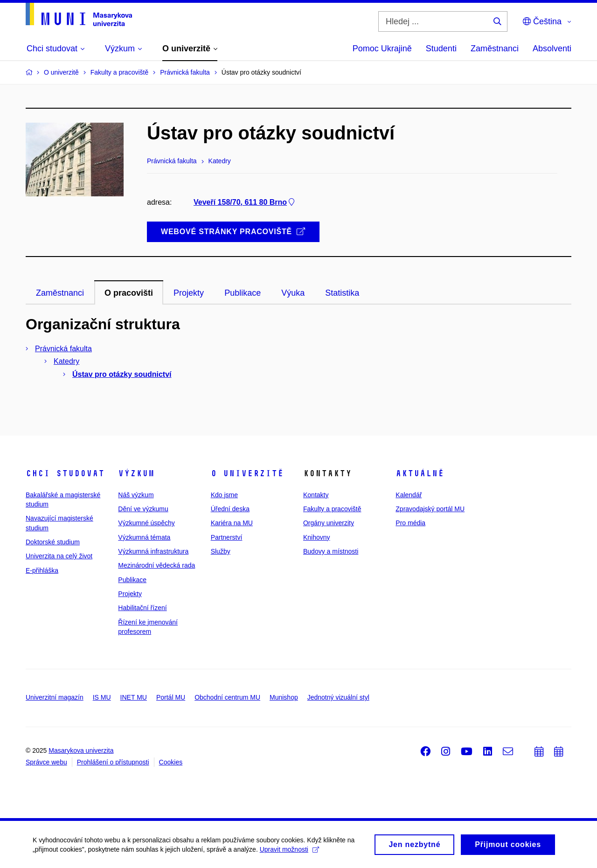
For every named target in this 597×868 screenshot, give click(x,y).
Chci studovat (65, 473)
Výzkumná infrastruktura (153, 551)
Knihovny (317, 537)
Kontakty (316, 495)
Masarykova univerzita (81, 750)
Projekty (130, 594)
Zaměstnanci (495, 49)
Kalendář (409, 495)
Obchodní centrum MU (227, 697)
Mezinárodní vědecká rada (156, 565)
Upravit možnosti (289, 851)
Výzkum (136, 473)
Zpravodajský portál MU (430, 509)
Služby (221, 551)
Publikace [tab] (243, 293)
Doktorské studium (53, 542)
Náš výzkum (136, 495)
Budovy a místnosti (331, 551)
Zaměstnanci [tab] (60, 293)
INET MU (134, 697)
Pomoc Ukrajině (382, 49)
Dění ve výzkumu (143, 509)
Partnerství (227, 537)
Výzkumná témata (144, 537)
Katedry (66, 361)
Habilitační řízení (142, 608)
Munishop (284, 697)
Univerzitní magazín (55, 697)
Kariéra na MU (232, 523)
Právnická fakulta (63, 349)
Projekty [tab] (189, 293)
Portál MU (171, 697)
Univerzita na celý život (59, 556)
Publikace (132, 580)
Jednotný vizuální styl (338, 697)
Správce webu (46, 762)
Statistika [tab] (342, 293)
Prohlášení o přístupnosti (113, 762)
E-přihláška (42, 570)
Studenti (441, 49)
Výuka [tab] (293, 293)
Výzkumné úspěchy (146, 523)
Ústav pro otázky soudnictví (122, 374)
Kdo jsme (224, 495)
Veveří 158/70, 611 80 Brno (245, 202)
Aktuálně (420, 473)
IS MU (102, 697)
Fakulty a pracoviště (332, 509)
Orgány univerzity (329, 523)
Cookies (171, 762)
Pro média (410, 523)
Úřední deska (230, 509)
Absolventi (552, 49)
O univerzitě (247, 473)
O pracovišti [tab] (129, 293)
